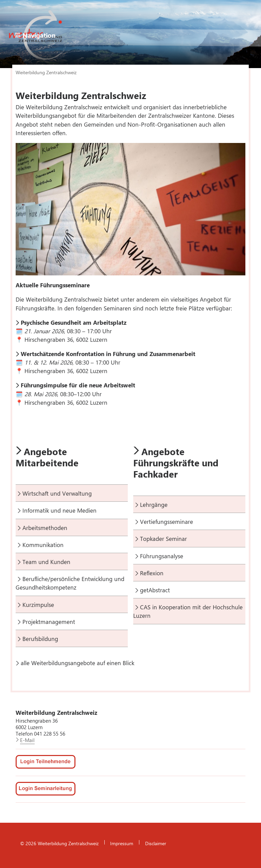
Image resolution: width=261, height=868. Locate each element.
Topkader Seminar (163, 539)
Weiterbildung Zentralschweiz (46, 72)
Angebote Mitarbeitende (47, 457)
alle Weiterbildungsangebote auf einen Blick (77, 663)
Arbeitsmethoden (45, 528)
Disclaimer (156, 843)
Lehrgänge (154, 504)
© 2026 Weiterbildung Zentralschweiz (59, 843)
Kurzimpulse (38, 605)
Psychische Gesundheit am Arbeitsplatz (74, 322)
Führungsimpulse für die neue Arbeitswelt (78, 385)
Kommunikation (43, 545)
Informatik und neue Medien (59, 510)
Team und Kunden (46, 562)
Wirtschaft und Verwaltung (57, 493)
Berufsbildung (40, 639)
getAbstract (155, 590)
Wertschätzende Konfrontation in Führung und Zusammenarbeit (108, 354)
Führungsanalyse (162, 556)
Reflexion (152, 573)
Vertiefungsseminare (167, 521)
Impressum (122, 843)
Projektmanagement (49, 622)
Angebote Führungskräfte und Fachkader (176, 463)
